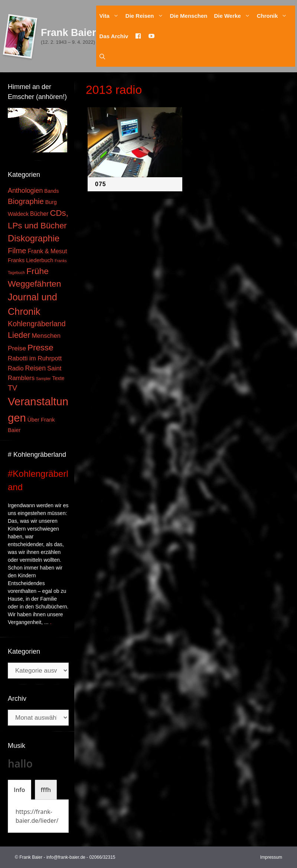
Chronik (274, 16)
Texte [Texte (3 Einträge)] (58, 378)
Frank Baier (68, 33)
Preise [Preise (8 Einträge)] (17, 348)
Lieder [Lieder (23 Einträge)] (19, 335)
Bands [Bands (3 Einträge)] (51, 191)
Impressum (271, 857)
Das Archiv (114, 36)
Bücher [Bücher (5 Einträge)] (39, 214)
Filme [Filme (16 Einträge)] (17, 251)
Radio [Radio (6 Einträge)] (16, 368)
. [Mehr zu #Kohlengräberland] (51, 622)
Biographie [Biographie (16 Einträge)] (26, 201)
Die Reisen (146, 16)
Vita (111, 16)
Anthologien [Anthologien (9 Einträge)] (25, 191)
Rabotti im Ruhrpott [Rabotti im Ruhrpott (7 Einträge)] (35, 358)
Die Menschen (189, 16)
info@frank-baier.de (66, 857)
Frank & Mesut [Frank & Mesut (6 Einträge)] (47, 251)
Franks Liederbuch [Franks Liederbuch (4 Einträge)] (30, 260)
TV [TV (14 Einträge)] (12, 388)
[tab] (19, 790)
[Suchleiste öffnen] (102, 57)
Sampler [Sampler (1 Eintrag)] (43, 379)
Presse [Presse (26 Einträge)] (40, 348)
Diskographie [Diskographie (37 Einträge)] (34, 238)
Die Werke (234, 16)
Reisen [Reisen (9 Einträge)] (36, 368)
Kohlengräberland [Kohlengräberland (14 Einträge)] (37, 324)
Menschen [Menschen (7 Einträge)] (46, 336)
